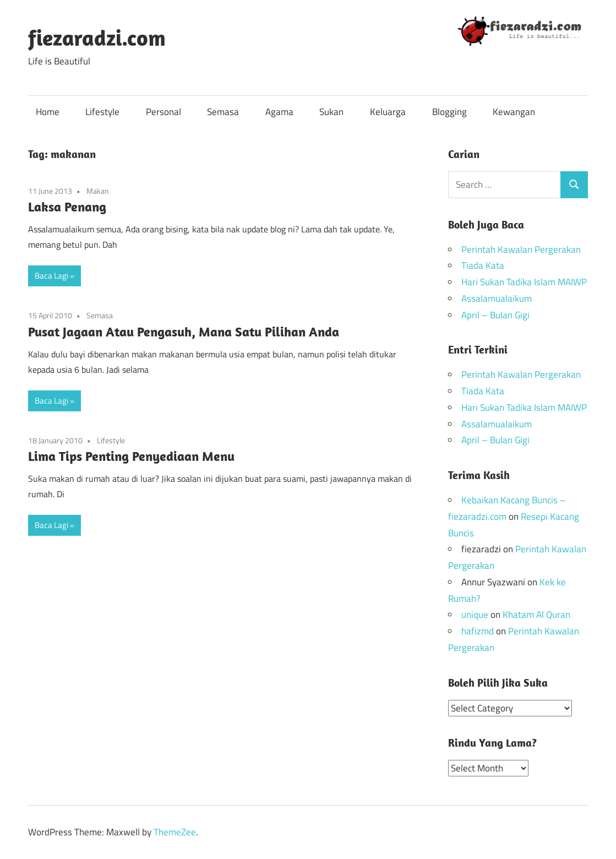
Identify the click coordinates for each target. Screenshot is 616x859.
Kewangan (514, 112)
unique (475, 615)
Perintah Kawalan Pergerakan (521, 249)
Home (48, 112)
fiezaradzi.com (97, 37)
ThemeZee (175, 831)
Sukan (331, 112)
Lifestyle (102, 112)
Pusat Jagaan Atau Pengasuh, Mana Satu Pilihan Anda (184, 331)
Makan (98, 191)
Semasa (223, 112)
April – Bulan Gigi (495, 315)
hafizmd (478, 631)
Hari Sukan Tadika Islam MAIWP (524, 282)
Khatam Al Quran (536, 615)
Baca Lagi (51, 276)
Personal (163, 112)
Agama (279, 112)
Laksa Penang (67, 206)
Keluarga (388, 112)
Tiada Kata (483, 265)
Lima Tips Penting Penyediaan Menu (131, 456)
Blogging (449, 112)
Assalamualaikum (497, 298)
